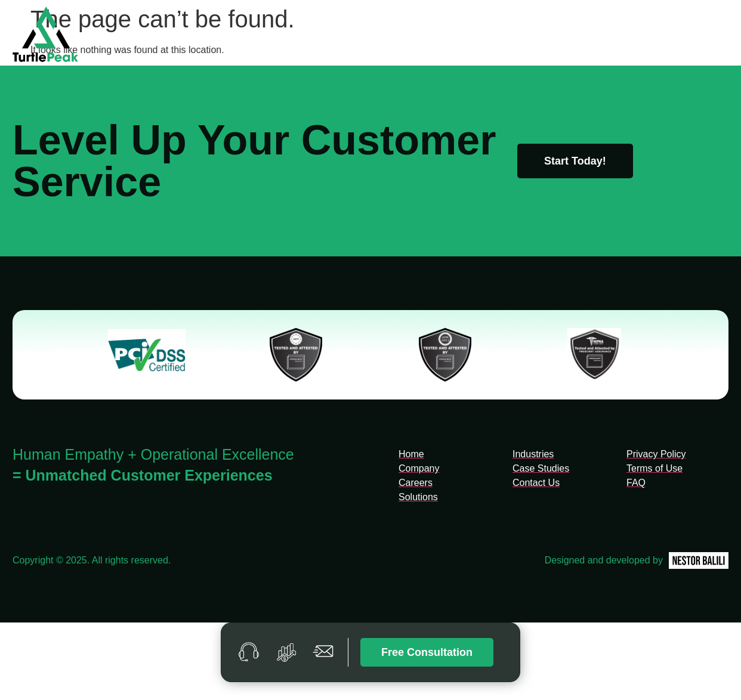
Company (385, 35)
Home (328, 35)
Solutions (449, 35)
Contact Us (705, 35)
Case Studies (586, 35)
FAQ (648, 35)
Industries (513, 35)
